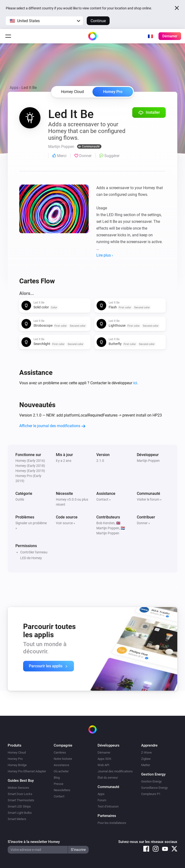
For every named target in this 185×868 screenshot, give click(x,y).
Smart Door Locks (20, 794)
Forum (102, 800)
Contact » (104, 499)
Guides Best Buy (21, 781)
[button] (44, 21)
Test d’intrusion (108, 806)
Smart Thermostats (21, 800)
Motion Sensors (18, 788)
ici (135, 383)
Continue (98, 21)
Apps (14, 88)
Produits (15, 745)
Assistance (61, 765)
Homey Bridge (17, 765)
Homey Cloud (17, 752)
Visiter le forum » (149, 499)
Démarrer (104, 752)
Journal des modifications (115, 771)
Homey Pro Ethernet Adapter (27, 771)
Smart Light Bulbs (20, 813)
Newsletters (62, 790)
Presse (59, 784)
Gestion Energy (151, 781)
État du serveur (108, 778)
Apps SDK (104, 759)
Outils (20, 499)
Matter (146, 765)
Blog (57, 778)
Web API (103, 765)
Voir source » (66, 523)
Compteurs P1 (151, 794)
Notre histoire (63, 759)
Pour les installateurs (112, 823)
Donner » (143, 523)
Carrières (60, 752)
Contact (59, 796)
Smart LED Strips (19, 806)
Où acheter (61, 771)
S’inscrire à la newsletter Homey (34, 842)
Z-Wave (146, 752)
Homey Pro (113, 92)
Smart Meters (17, 819)
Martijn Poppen (148, 461)
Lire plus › (105, 255)
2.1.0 (100, 461)
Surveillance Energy (154, 788)
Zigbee (146, 759)
